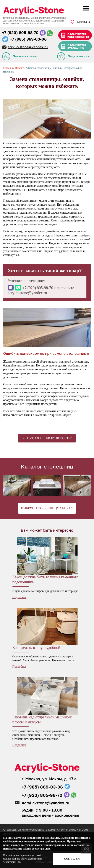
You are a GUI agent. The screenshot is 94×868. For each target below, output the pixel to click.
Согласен (72, 859)
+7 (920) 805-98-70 (20, 33)
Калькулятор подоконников (78, 35)
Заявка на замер (26, 56)
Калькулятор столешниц (77, 46)
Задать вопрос (79, 56)
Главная (8, 68)
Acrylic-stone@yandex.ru (45, 803)
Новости (20, 68)
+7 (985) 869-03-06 (28, 39)
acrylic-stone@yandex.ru (28, 47)
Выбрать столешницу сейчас (47, 508)
